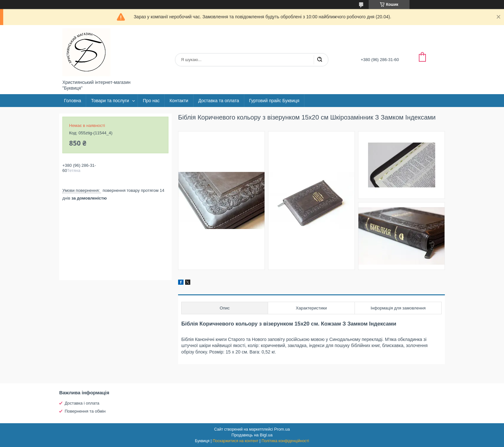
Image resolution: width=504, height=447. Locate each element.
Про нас (151, 101)
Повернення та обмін (85, 411)
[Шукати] (319, 60)
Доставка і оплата (82, 403)
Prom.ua (282, 429)
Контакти (179, 101)
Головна (72, 101)
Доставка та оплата (219, 101)
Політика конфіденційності (285, 441)
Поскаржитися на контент (236, 441)
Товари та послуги (110, 101)
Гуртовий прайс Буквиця (274, 101)
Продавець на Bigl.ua (252, 435)
